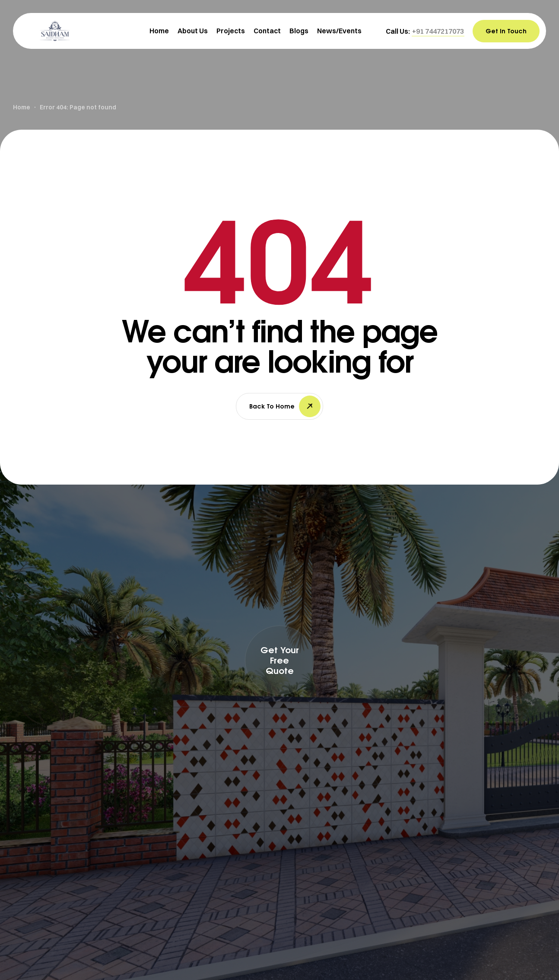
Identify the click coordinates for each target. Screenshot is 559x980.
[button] (438, 31)
